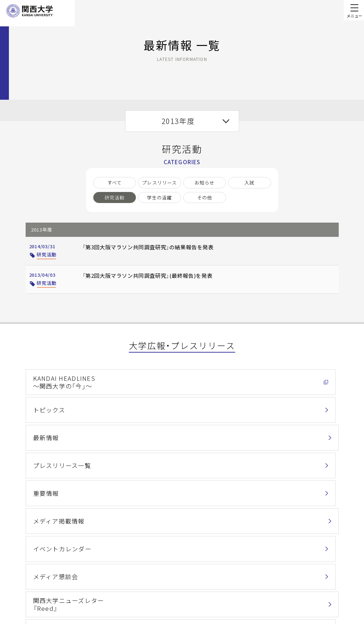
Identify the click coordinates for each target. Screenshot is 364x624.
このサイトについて (144, 577)
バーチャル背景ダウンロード (278, 456)
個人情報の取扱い (141, 557)
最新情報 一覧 (140, 494)
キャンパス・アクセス (209, 577)
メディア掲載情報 (265, 405)
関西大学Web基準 (141, 588)
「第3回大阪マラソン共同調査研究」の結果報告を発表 (139, 251)
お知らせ (205, 183)
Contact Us (325, 574)
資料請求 (328, 594)
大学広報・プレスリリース (95, 494)
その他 (205, 197)
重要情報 (149, 405)
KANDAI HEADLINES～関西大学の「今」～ (58, 379)
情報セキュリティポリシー (215, 557)
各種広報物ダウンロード (168, 456)
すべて (115, 183)
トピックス (152, 379)
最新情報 (254, 379)
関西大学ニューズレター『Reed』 (273, 431)
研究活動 (115, 197)
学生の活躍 (160, 197)
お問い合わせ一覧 (322, 555)
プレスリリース (159, 183)
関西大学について (46, 494)
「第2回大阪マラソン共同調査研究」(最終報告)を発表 (139, 279)
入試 (249, 183)
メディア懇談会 (157, 431)
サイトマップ (136, 599)
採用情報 (195, 599)
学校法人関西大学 (205, 588)
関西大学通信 (49, 456)
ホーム (15, 494)
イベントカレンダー (57, 431)
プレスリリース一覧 (57, 405)
